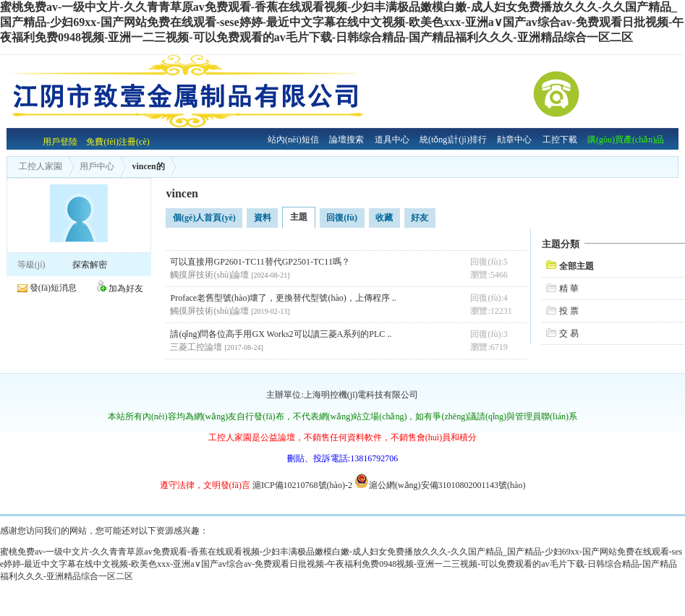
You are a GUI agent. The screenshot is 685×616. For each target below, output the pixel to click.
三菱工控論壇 (196, 347)
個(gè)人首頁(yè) (204, 218)
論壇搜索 (346, 140)
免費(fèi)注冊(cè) (118, 142)
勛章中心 (514, 140)
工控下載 (560, 140)
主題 (299, 217)
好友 (420, 218)
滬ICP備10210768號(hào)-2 (302, 485)
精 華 (569, 288)
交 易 (569, 333)
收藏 (384, 218)
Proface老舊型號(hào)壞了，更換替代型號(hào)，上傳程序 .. (283, 298)
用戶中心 (92, 167)
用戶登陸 (60, 142)
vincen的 (143, 167)
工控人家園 (41, 166)
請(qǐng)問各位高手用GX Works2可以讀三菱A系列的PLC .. (281, 334)
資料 (263, 218)
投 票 (569, 311)
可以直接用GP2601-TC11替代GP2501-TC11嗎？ (260, 262)
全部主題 (576, 266)
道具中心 (392, 140)
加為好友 (126, 288)
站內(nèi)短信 (293, 140)
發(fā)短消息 (53, 288)
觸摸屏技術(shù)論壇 (209, 275)
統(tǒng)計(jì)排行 (453, 140)
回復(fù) (342, 218)
